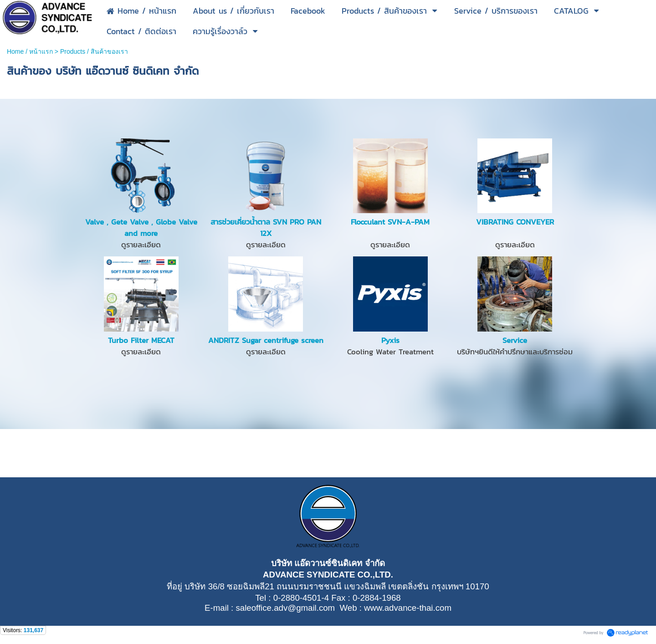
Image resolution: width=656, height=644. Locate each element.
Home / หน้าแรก (30, 51)
